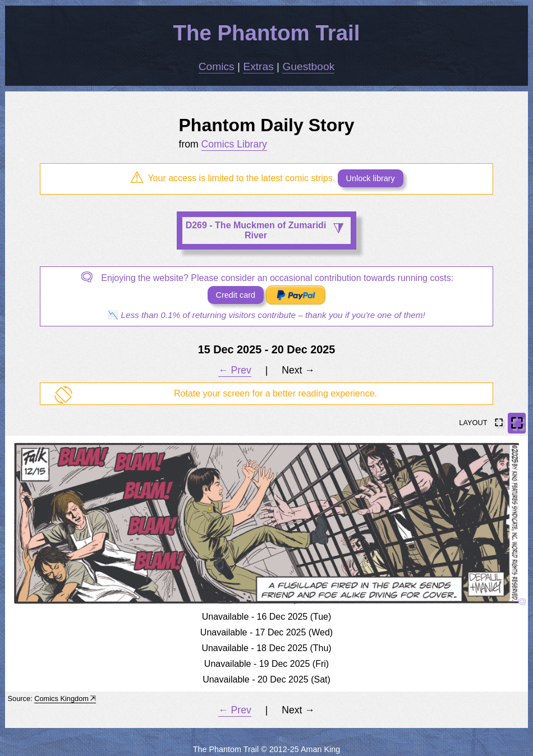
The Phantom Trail (267, 33)
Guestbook (308, 66)
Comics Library (234, 144)
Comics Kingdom (61, 699)
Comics (217, 66)
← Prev (235, 370)
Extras (258, 66)
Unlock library (371, 178)
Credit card (236, 295)
